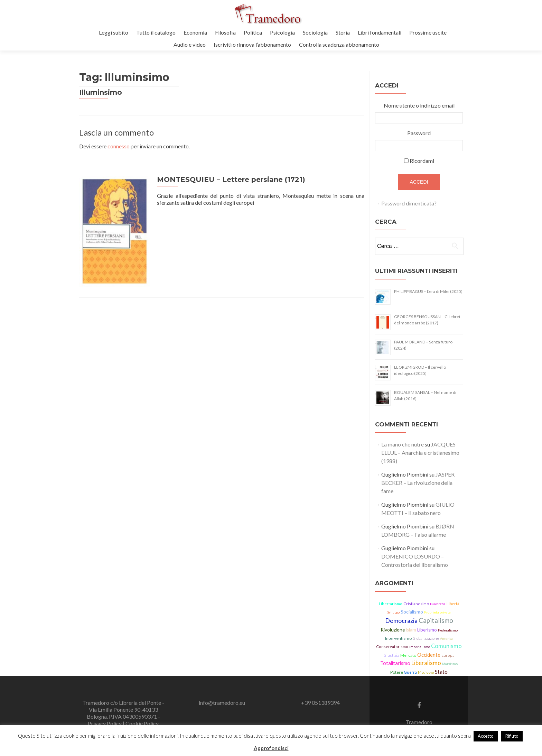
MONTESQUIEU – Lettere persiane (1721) (229, 179)
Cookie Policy (142, 723)
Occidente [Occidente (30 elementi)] (429, 655)
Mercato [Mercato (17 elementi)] (408, 655)
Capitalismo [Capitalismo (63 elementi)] (436, 620)
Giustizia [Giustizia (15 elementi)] (391, 655)
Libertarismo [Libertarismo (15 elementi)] (391, 604)
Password (419, 133)
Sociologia (315, 32)
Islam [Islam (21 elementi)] (411, 630)
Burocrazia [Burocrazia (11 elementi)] (438, 604)
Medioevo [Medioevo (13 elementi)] (426, 672)
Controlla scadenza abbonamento (339, 44)
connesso (119, 146)
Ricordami (422, 161)
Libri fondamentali (380, 32)
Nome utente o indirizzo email (419, 105)
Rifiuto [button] (512, 736)
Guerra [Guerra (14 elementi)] (410, 672)
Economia (195, 32)
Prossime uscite (428, 32)
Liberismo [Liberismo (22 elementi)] (427, 630)
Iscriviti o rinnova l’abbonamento (252, 44)
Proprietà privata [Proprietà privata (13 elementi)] (437, 612)
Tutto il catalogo (156, 32)
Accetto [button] (486, 736)
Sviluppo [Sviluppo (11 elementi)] (394, 612)
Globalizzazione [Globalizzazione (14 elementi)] (426, 638)
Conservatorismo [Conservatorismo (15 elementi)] (392, 647)
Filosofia (225, 32)
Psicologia (282, 32)
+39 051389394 (320, 703)
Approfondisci (271, 748)
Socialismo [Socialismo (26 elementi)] (412, 612)
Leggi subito (114, 32)
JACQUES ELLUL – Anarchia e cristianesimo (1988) (420, 453)
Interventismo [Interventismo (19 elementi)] (398, 638)
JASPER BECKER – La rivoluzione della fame (418, 483)
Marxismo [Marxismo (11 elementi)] (450, 664)
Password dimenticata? (409, 203)
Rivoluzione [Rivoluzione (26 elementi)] (393, 630)
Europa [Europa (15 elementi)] (448, 655)
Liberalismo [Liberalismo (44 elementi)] (426, 663)
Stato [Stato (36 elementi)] (441, 672)
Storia (343, 32)
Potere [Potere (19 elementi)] (397, 672)
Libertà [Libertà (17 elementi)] (453, 604)
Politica (253, 32)
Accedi (419, 182)
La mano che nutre (403, 444)
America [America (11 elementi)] (446, 639)
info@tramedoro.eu (222, 703)
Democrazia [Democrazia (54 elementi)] (401, 620)
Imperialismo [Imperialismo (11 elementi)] (420, 647)
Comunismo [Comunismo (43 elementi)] (446, 646)
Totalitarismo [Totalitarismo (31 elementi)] (395, 663)
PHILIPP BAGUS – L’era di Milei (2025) (428, 291)
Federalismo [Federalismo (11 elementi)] (448, 630)
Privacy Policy (105, 723)
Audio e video (190, 44)
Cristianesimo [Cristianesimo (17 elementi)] (416, 604)
